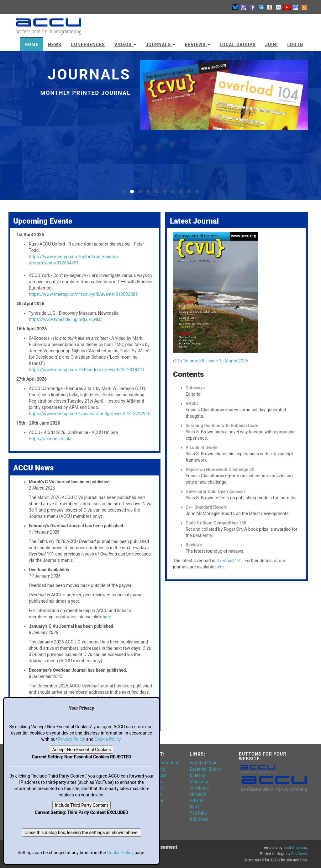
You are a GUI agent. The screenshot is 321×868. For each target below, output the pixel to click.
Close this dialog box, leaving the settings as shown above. (82, 833)
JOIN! (272, 45)
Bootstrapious (295, 848)
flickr (195, 807)
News (55, 45)
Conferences (88, 45)
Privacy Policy (71, 739)
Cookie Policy (108, 739)
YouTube (198, 813)
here (107, 617)
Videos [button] (125, 45)
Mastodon (200, 782)
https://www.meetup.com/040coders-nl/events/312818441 (87, 370)
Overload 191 (229, 561)
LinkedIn (198, 794)
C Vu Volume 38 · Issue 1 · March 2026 (211, 361)
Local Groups (238, 45)
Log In (295, 45)
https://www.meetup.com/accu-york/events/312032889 (83, 294)
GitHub (196, 800)
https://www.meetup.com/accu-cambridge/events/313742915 (90, 414)
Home (32, 45)
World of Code (203, 763)
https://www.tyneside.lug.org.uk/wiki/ (65, 319)
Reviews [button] (197, 45)
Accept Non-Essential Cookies (82, 750)
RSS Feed (199, 819)
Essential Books (205, 769)
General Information (160, 763)
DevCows (299, 854)
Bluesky (197, 775)
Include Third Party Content (81, 805)
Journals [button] (161, 45)
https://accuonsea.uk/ (50, 439)
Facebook (199, 788)
